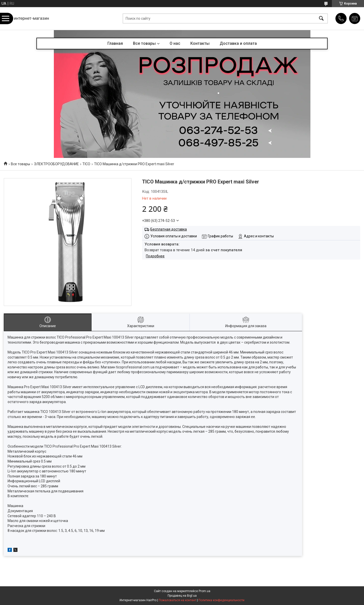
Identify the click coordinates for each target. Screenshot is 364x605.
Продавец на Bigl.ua (182, 596)
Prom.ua (204, 591)
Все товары (144, 43)
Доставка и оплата (238, 43)
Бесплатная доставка (169, 229)
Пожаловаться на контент (177, 600)
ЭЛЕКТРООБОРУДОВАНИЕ (56, 164)
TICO (86, 164)
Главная (115, 43)
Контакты (200, 43)
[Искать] (321, 19)
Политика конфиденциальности (221, 600)
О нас (175, 43)
